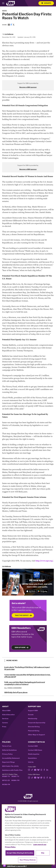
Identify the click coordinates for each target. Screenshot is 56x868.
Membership (33, 719)
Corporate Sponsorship (37, 723)
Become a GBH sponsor (28, 87)
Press (4, 727)
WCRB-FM (6, 784)
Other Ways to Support (36, 735)
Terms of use (7, 746)
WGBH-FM (15, 780)
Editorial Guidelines (9, 750)
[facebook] (44, 770)
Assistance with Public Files (12, 770)
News (4, 11)
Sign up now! (20, 647)
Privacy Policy (7, 754)
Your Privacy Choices (28, 860)
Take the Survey (22, 615)
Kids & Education (8, 715)
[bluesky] (38, 770)
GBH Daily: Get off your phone (16, 693)
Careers (5, 723)
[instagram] (29, 770)
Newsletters (32, 758)
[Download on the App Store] (31, 591)
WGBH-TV (6, 776)
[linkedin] (47, 770)
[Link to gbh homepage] (11, 3)
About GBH (6, 711)
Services (5, 719)
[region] (28, 834)
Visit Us (31, 762)
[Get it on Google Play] (43, 591)
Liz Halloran (9, 34)
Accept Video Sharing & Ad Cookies (20, 853)
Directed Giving (34, 727)
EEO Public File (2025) (10, 766)
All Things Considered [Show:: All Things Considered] (13, 688)
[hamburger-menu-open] (4, 3)
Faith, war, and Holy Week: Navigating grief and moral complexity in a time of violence (25, 683)
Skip (43, 853)
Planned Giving (34, 731)
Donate (46, 3)
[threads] (41, 770)
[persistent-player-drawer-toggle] (54, 865)
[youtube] (35, 770)
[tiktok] (32, 770)
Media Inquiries (34, 754)
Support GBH (33, 711)
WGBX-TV (15, 776)
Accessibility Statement (11, 758)
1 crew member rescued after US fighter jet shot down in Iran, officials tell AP (27, 676)
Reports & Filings (8, 762)
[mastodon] (41, 777)
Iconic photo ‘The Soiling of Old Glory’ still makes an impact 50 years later (27, 668)
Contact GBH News (35, 750)
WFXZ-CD (6, 780)
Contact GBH (33, 746)
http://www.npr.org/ (44, 561)
